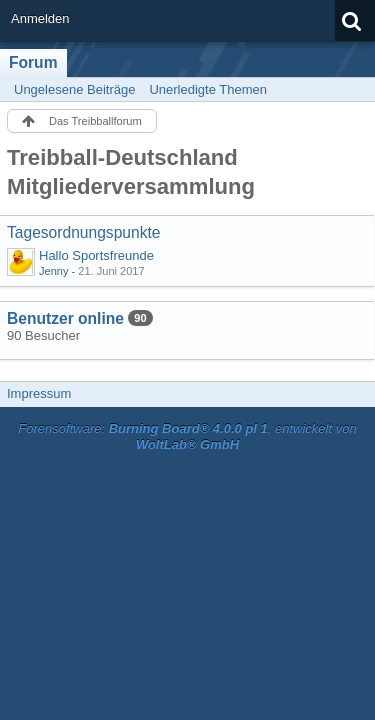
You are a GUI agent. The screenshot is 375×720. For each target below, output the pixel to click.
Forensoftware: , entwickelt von (187, 437)
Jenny (53, 271)
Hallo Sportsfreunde (96, 255)
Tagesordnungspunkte (83, 232)
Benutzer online (65, 318)
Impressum (39, 393)
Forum (33, 62)
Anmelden (40, 18)
